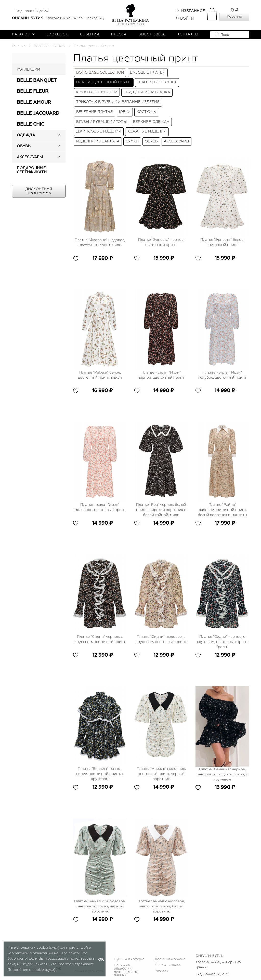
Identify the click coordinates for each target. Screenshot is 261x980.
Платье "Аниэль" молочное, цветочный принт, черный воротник (161, 774)
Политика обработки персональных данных (126, 970)
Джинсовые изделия (99, 131)
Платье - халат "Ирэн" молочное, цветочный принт (100, 507)
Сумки (132, 141)
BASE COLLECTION (50, 46)
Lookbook (57, 35)
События (90, 35)
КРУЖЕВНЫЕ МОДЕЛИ (97, 92)
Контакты (188, 35)
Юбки (125, 112)
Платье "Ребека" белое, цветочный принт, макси (100, 375)
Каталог (23, 35)
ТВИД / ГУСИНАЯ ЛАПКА (147, 92)
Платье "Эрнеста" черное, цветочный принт (161, 242)
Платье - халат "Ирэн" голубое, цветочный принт (222, 375)
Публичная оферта (129, 959)
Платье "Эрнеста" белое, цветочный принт (222, 242)
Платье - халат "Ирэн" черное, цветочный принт (161, 375)
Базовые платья (148, 73)
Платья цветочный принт (104, 82)
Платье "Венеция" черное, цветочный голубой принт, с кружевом (222, 774)
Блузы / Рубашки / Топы (102, 122)
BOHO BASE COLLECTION (100, 73)
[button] (59, 135)
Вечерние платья (95, 112)
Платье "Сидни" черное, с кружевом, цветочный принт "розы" (222, 642)
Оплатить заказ (168, 965)
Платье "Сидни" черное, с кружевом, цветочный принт (100, 639)
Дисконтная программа (39, 191)
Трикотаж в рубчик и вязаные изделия (118, 102)
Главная (19, 46)
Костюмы (147, 112)
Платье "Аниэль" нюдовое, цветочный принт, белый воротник (161, 906)
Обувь (151, 141)
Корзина (234, 17)
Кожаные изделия (147, 131)
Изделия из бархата (98, 141)
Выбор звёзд (152, 35)
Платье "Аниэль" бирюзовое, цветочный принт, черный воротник (100, 906)
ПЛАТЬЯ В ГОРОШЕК (157, 82)
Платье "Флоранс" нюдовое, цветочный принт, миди (100, 243)
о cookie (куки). (43, 970)
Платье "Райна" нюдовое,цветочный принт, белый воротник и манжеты (222, 510)
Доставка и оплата (170, 959)
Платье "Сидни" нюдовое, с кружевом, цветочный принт (161, 639)
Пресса (119, 35)
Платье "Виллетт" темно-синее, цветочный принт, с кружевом (100, 774)
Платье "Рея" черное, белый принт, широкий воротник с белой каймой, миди (161, 510)
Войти (185, 19)
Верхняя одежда (151, 122)
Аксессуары (177, 141)
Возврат (161, 971)
